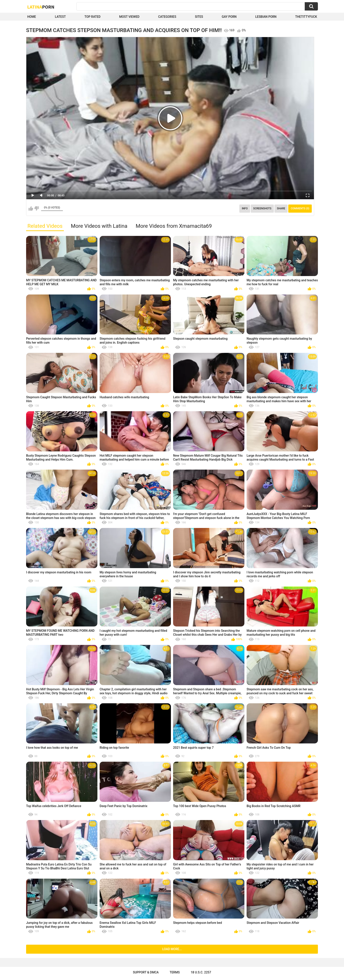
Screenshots (262, 208)
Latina (41, 7)
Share (281, 208)
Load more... (172, 949)
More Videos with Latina (99, 226)
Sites (199, 17)
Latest (60, 17)
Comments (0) (300, 208)
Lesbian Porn (266, 17)
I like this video (31, 208)
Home (32, 17)
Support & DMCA (146, 972)
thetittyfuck (306, 17)
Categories (167, 17)
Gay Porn (229, 17)
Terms (175, 972)
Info (245, 208)
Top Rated (92, 17)
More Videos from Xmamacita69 (174, 226)
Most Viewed (129, 17)
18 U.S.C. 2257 (201, 972)
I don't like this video (37, 208)
